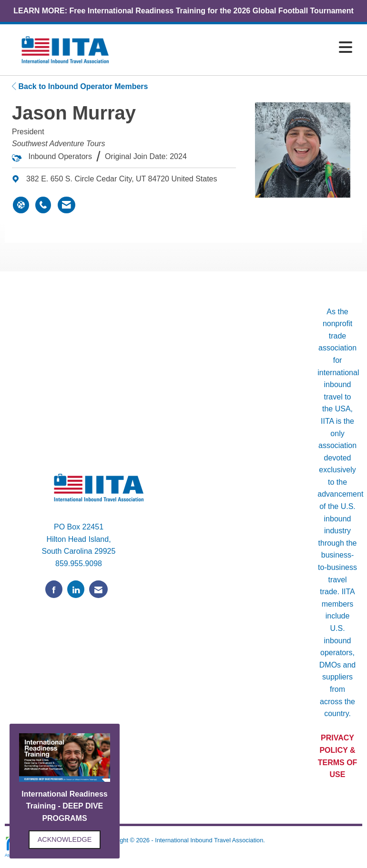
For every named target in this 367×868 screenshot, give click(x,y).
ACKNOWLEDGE (65, 839)
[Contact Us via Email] (98, 589)
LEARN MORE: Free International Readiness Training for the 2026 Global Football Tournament (183, 11)
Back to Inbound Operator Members (80, 86)
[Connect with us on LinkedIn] (76, 589)
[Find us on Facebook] (54, 589)
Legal (183, 850)
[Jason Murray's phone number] (43, 205)
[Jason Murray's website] (21, 205)
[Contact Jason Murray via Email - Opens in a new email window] (66, 205)
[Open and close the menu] (240, 48)
